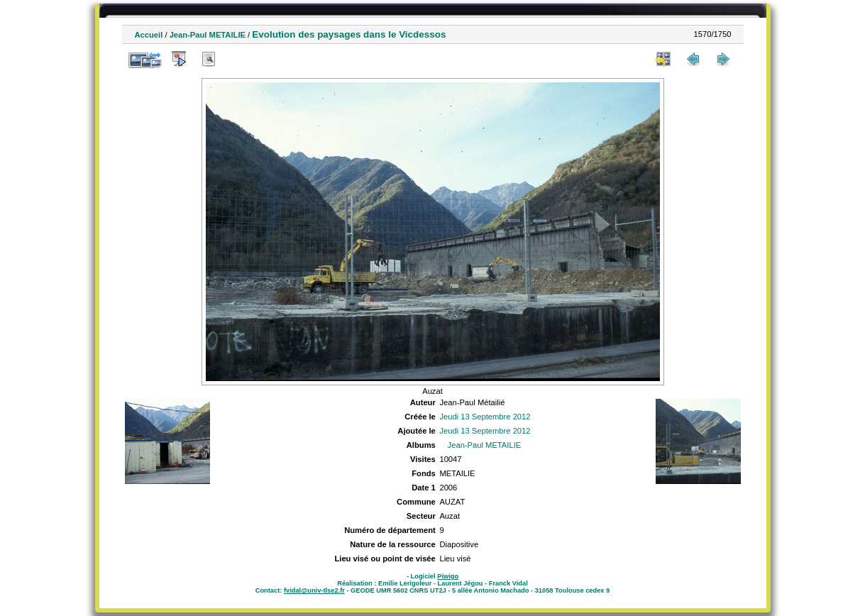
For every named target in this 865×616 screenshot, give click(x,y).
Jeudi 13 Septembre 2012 (485, 417)
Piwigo (448, 576)
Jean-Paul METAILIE (208, 35)
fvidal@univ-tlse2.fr (314, 590)
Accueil (149, 35)
